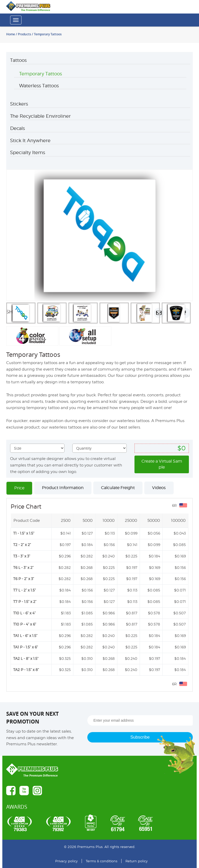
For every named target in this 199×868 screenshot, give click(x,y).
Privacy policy (66, 861)
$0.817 (132, 613)
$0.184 (87, 545)
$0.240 (109, 556)
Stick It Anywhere (30, 140)
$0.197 (65, 545)
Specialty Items (28, 152)
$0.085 (179, 545)
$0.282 (87, 556)
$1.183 (66, 613)
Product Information (63, 488)
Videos (159, 488)
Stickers (19, 104)
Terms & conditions (102, 861)
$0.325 (65, 658)
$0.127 (87, 533)
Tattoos (18, 60)
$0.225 (131, 556)
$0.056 (154, 533)
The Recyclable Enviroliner (40, 116)
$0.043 (180, 533)
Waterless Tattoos (39, 86)
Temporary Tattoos (41, 74)
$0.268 (87, 567)
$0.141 (66, 533)
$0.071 (180, 590)
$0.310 (87, 658)
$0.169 (180, 556)
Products (24, 34)
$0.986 (109, 613)
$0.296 (65, 556)
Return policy (137, 861)
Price (19, 488)
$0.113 (110, 533)
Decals (17, 128)
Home (11, 34)
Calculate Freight (118, 488)
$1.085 (87, 613)
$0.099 (131, 533)
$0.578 (154, 613)
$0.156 (109, 545)
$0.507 (180, 613)
